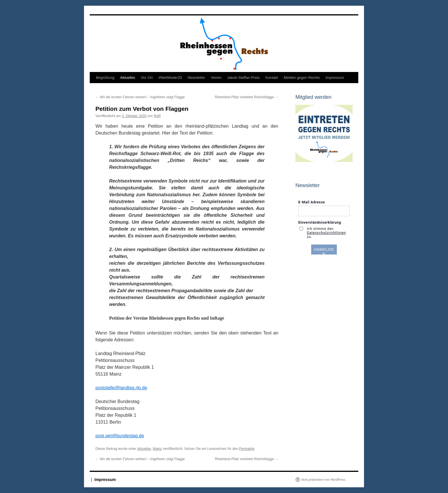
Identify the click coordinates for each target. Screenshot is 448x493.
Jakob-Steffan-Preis (243, 78)
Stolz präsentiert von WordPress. (324, 480)
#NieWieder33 (170, 78)
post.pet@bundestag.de (120, 436)
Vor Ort (147, 78)
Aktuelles (128, 78)
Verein (216, 78)
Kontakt (272, 78)
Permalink (247, 449)
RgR (157, 116)
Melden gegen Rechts (302, 78)
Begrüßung (105, 78)
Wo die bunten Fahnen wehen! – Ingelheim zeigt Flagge (140, 97)
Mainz (157, 449)
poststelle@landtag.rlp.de (121, 388)
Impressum (335, 78)
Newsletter (196, 78)
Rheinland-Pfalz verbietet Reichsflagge (247, 97)
